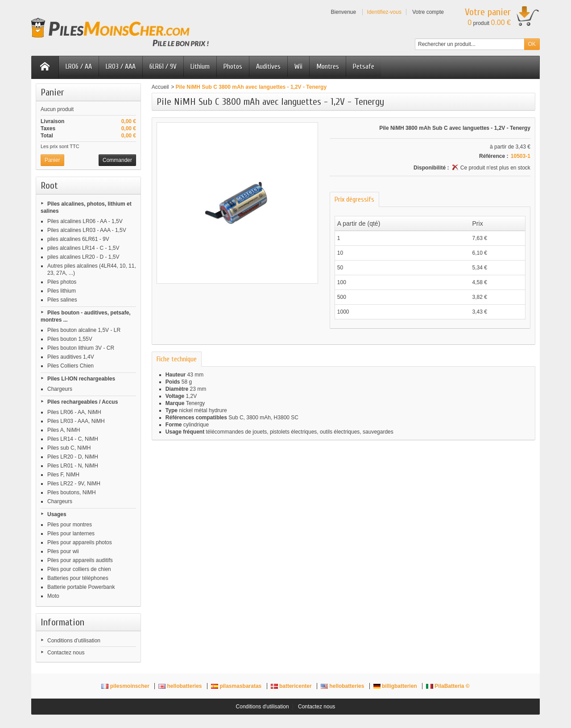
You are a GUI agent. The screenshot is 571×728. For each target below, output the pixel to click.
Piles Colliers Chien (70, 366)
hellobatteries (181, 686)
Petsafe (364, 66)
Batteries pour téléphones (78, 578)
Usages (57, 514)
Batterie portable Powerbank (81, 587)
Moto (53, 596)
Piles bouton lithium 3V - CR (81, 348)
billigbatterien (396, 686)
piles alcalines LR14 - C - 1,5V (83, 248)
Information (62, 622)
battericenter (292, 686)
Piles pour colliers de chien (79, 569)
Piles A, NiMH (64, 430)
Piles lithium (62, 291)
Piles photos (62, 282)
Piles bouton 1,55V (70, 339)
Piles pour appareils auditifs (80, 560)
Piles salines (62, 300)
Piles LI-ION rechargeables (81, 379)
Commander (117, 160)
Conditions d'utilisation (74, 641)
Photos (233, 66)
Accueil (160, 87)
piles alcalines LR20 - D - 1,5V (83, 257)
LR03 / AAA (121, 66)
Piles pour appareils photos (80, 542)
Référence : (494, 156)
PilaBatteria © (448, 686)
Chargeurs (60, 389)
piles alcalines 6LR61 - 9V (78, 239)
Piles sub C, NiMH (69, 448)
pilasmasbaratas (237, 686)
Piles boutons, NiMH (72, 492)
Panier (52, 92)
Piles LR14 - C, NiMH (73, 439)
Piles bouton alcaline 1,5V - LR (84, 330)
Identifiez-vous (384, 12)
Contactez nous (66, 653)
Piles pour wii (63, 551)
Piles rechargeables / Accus (83, 402)
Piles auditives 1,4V (71, 357)
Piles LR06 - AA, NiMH (74, 412)
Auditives (268, 66)
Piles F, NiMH (63, 475)
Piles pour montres (70, 525)
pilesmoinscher (126, 686)
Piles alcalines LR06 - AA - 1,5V (85, 221)
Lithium (200, 66)
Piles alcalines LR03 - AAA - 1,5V (87, 230)
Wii (298, 66)
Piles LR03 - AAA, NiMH (76, 421)
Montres (328, 66)
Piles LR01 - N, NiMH (73, 466)
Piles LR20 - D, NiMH (73, 457)
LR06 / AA (79, 66)
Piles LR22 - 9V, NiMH (74, 484)
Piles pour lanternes (71, 534)
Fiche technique (177, 359)
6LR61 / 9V (163, 66)
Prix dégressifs (354, 199)
